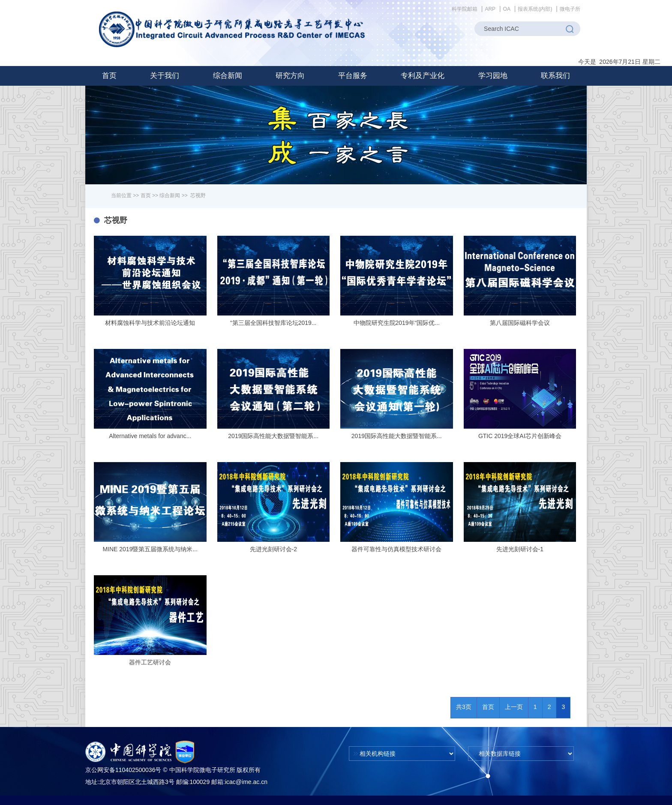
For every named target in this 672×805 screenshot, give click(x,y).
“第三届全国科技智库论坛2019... (273, 323)
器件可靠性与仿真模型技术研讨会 (396, 549)
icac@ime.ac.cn (246, 782)
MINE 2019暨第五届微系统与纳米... (150, 549)
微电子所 (570, 9)
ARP (490, 9)
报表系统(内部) (535, 9)
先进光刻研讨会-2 (273, 549)
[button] (165, 76)
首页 (109, 76)
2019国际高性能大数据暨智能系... (273, 436)
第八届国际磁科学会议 (520, 323)
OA (507, 9)
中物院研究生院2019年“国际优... (397, 323)
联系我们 (555, 76)
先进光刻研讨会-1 (520, 549)
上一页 (514, 707)
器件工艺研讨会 (150, 662)
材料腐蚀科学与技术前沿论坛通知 (150, 323)
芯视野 (198, 195)
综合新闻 (170, 195)
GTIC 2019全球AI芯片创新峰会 (520, 436)
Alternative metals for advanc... (150, 436)
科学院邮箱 (465, 9)
